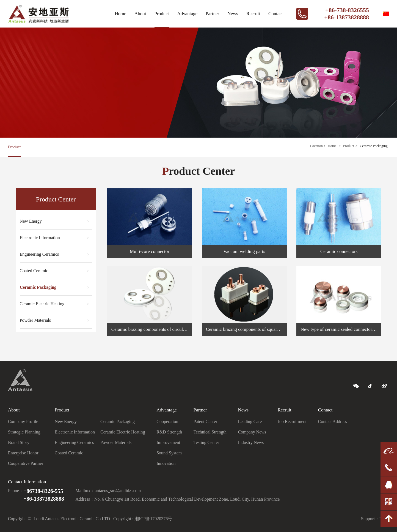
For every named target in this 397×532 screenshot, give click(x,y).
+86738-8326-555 (43, 491)
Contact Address (333, 421)
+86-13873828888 (347, 17)
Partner (212, 14)
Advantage (187, 14)
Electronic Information (55, 238)
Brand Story (19, 442)
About (140, 14)
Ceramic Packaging (374, 146)
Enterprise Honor (23, 453)
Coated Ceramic (55, 271)
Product (162, 14)
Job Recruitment (292, 421)
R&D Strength (169, 432)
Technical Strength (210, 432)
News (233, 14)
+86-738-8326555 (347, 10)
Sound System (169, 453)
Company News (252, 432)
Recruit (253, 14)
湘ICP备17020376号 (153, 519)
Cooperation (167, 421)
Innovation (166, 463)
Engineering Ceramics (55, 254)
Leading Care (250, 421)
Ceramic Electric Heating (55, 304)
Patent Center (206, 421)
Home (121, 14)
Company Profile (23, 421)
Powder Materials (55, 320)
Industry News (251, 442)
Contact (276, 14)
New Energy (55, 221)
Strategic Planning (24, 432)
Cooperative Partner (26, 463)
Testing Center (206, 442)
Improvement (168, 442)
